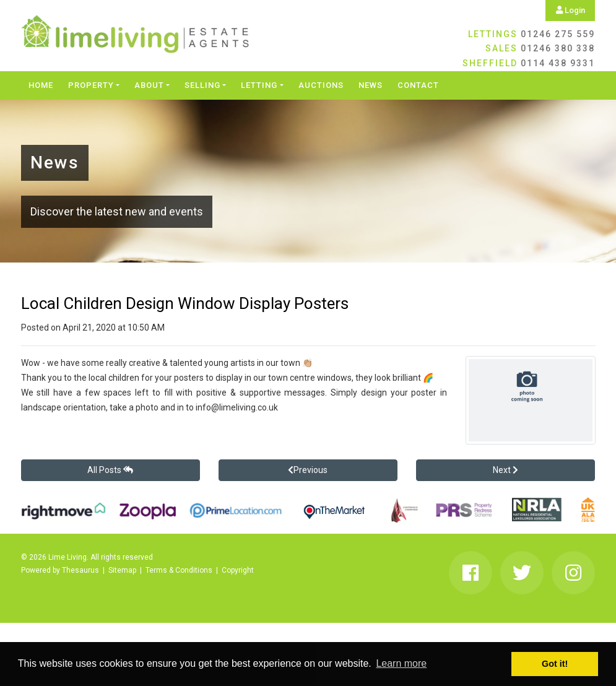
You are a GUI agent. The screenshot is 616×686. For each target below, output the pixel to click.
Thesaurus (80, 570)
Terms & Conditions (179, 570)
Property (91, 85)
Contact (418, 85)
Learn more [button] (401, 663)
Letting (259, 85)
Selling (202, 85)
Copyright (238, 570)
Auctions (321, 85)
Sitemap (122, 570)
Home (41, 85)
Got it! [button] (555, 664)
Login (570, 10)
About (149, 85)
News (371, 85)
